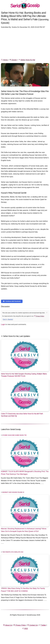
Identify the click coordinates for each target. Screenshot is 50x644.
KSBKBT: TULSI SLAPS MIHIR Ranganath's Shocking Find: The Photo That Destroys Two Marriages (25, 473)
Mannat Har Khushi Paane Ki (13, 492)
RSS (25, 629)
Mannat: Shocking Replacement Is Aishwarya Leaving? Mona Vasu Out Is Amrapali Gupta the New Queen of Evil (24, 530)
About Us (8, 625)
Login (3, 324)
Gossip (13, 60)
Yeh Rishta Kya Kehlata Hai (13, 552)
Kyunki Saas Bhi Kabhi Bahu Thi (14, 435)
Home (4, 60)
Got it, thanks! (8, 319)
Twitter (42, 625)
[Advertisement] (25, 43)
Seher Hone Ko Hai (27, 60)
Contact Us (32, 625)
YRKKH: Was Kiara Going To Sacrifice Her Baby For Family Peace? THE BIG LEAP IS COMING (23, 590)
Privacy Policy (39, 316)
